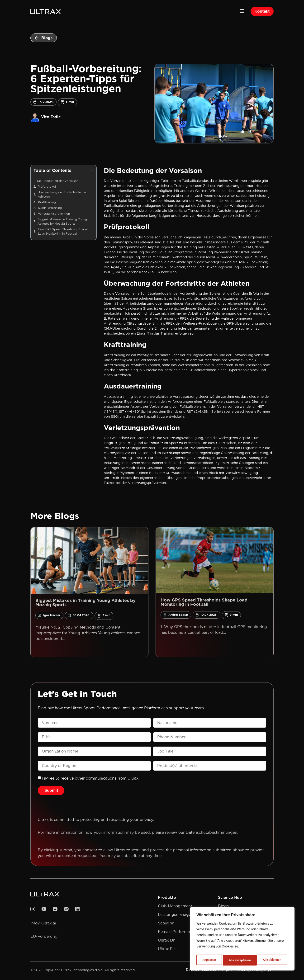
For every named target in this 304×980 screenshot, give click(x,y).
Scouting (166, 924)
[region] (242, 940)
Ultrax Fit (166, 950)
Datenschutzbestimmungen (211, 834)
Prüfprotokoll (47, 188)
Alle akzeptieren (271, 960)
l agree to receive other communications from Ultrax (90, 779)
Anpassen (209, 960)
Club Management (175, 907)
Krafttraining (47, 203)
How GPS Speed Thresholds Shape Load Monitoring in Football (63, 233)
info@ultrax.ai (43, 924)
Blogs (223, 907)
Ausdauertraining (50, 209)
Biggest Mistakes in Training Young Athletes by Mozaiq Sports (62, 223)
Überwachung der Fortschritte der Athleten (62, 196)
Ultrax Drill (168, 941)
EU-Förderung (44, 938)
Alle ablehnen (238, 960)
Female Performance (177, 933)
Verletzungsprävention (54, 215)
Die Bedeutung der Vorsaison (58, 182)
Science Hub (230, 899)
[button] (242, 11)
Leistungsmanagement (179, 916)
